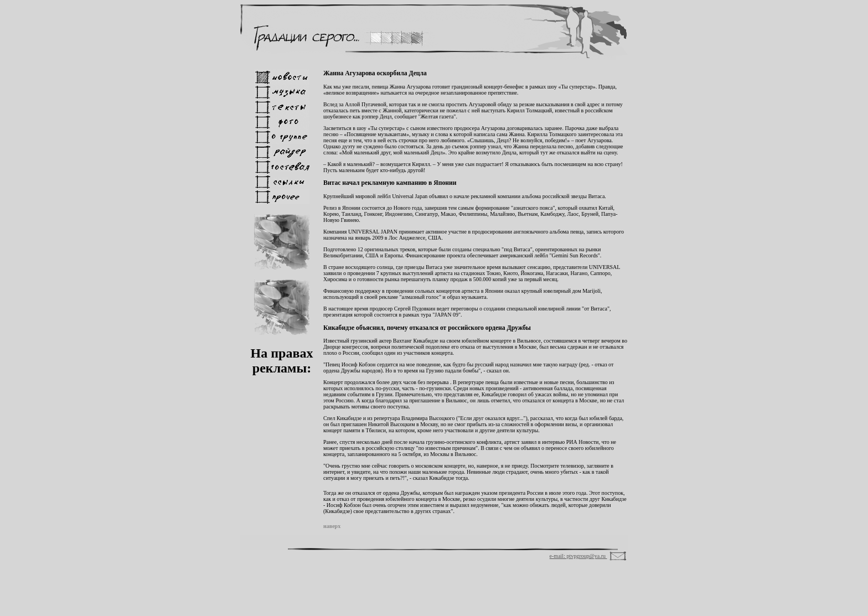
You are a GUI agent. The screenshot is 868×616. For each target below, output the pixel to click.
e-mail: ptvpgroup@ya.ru (578, 556)
